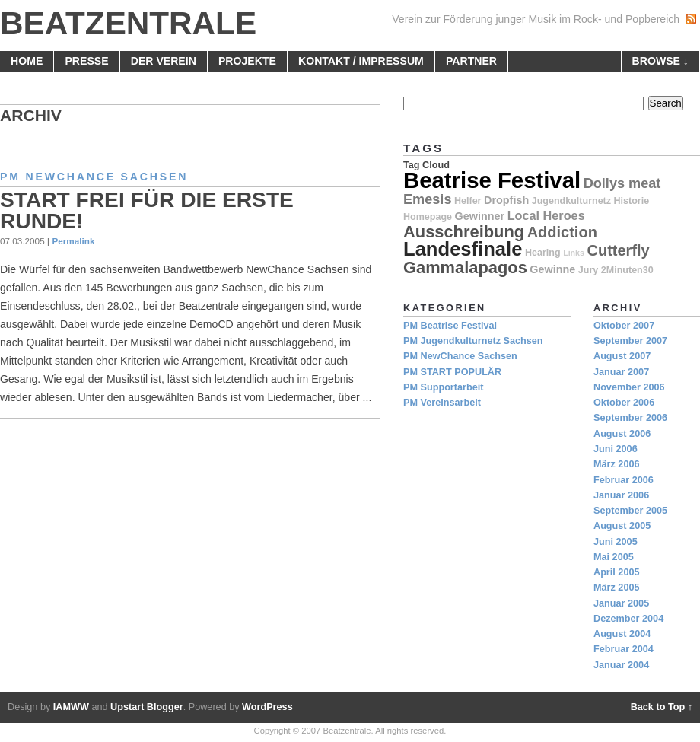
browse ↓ (660, 61)
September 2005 (630, 511)
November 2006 (629, 387)
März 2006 (617, 464)
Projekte (247, 61)
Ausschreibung (464, 232)
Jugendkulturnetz (571, 201)
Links (574, 253)
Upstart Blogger (147, 707)
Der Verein (164, 61)
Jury (588, 270)
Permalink (73, 241)
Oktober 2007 (624, 326)
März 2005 (617, 588)
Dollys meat (622, 183)
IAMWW (71, 707)
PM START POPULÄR (452, 372)
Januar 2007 (621, 372)
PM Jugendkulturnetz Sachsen (473, 341)
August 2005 (622, 526)
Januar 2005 (621, 603)
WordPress (267, 707)
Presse (86, 61)
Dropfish (506, 200)
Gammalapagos (465, 268)
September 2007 (630, 341)
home (27, 61)
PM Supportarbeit (443, 387)
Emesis (427, 199)
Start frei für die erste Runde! (147, 210)
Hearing (543, 253)
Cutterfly (619, 250)
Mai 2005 (614, 557)
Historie (632, 201)
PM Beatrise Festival (450, 326)
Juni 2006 (616, 449)
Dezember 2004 (628, 619)
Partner (471, 61)
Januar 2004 (621, 665)
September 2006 (630, 418)
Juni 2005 (616, 542)
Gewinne (552, 269)
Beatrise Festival (492, 180)
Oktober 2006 (624, 403)
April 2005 (617, 572)
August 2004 (622, 634)
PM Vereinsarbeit (442, 403)
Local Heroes (546, 215)
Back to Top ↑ (662, 707)
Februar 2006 (624, 480)
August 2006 (622, 434)
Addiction (562, 232)
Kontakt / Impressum (361, 61)
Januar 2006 (621, 495)
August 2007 (622, 356)
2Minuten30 (627, 270)
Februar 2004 (624, 649)
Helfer (468, 201)
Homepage (428, 217)
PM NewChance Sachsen (94, 177)
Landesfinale (463, 249)
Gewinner (480, 216)
